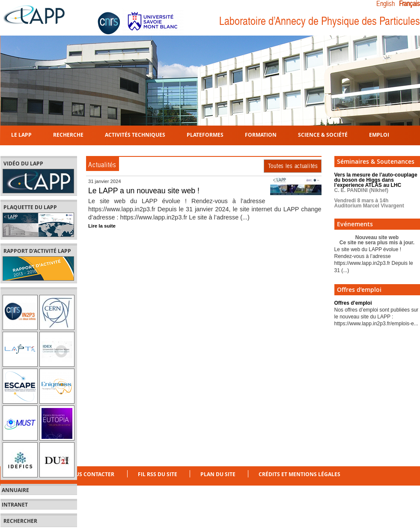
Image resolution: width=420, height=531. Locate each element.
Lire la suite (102, 226)
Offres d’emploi (353, 303)
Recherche (68, 134)
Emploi (379, 134)
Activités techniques (135, 134)
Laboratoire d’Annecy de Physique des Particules (320, 21)
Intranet (15, 505)
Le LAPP (21, 134)
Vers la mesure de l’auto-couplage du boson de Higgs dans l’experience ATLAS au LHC (376, 190)
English (386, 4)
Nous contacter (91, 474)
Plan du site (218, 474)
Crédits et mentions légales (299, 474)
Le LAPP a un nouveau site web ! (144, 191)
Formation (261, 134)
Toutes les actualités (293, 166)
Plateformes (205, 134)
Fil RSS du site (158, 474)
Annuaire (15, 490)
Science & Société (323, 134)
